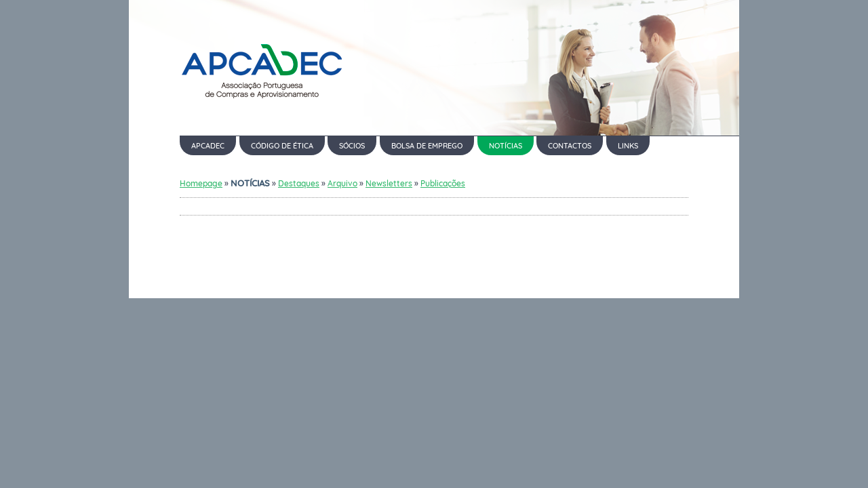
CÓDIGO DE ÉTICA (282, 146)
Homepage (201, 183)
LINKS (628, 146)
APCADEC (208, 146)
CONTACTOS (570, 146)
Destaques (299, 183)
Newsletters (389, 183)
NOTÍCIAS (506, 146)
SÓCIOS (352, 146)
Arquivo (342, 183)
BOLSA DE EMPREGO (427, 146)
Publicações (443, 183)
